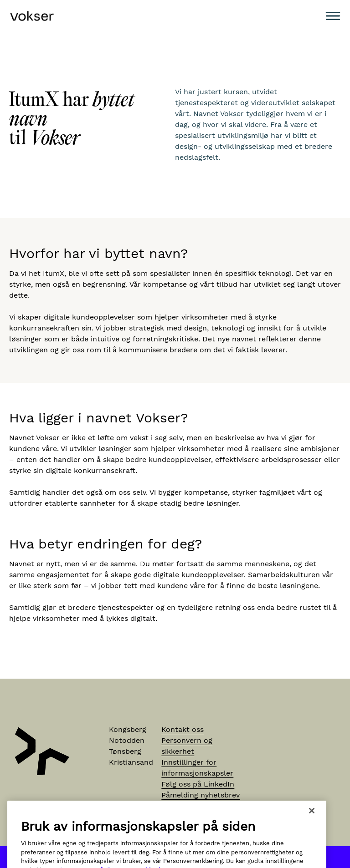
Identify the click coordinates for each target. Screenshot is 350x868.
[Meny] (333, 16)
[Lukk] (312, 821)
